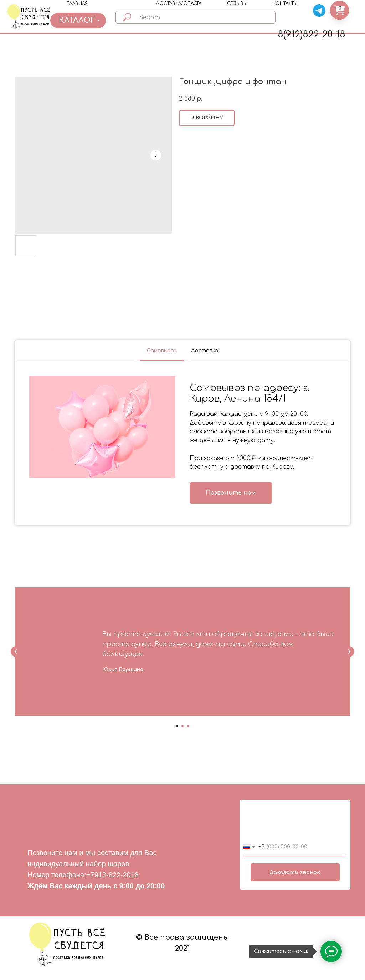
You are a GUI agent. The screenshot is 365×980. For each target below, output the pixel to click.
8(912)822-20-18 (312, 35)
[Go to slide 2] (182, 726)
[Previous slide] (16, 652)
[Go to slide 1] (177, 726)
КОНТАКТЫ (285, 4)
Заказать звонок (295, 872)
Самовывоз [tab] (162, 351)
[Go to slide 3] (188, 726)
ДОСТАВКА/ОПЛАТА (179, 4)
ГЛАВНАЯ (77, 4)
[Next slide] (349, 652)
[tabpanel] (182, 443)
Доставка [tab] (204, 351)
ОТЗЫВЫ (237, 4)
